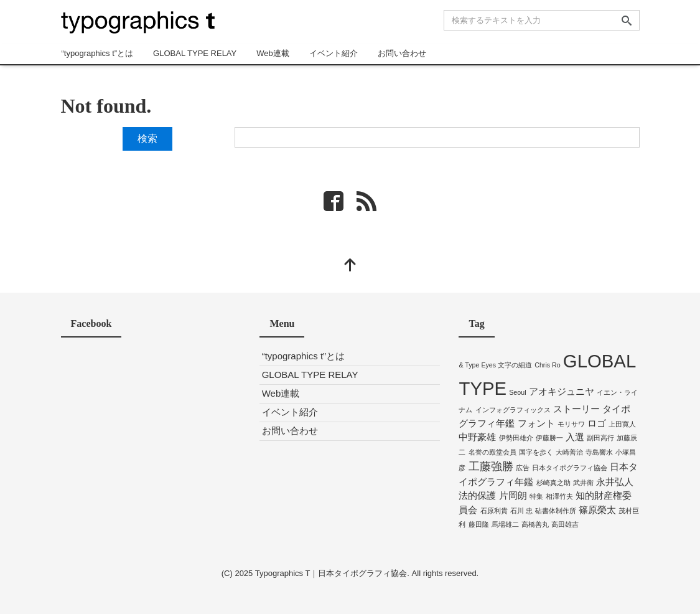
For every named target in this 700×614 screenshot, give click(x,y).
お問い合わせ (402, 53)
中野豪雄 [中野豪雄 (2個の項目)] (477, 437)
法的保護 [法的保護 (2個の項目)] (477, 495)
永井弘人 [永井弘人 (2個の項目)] (615, 482)
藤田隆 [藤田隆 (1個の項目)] (479, 524)
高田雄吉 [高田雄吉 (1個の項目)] (565, 524)
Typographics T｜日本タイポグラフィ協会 (331, 573)
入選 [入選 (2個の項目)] (575, 437)
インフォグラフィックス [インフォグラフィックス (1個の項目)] (513, 410)
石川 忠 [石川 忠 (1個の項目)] (521, 511)
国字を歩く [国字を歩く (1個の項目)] (536, 452)
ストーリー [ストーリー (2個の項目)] (576, 409)
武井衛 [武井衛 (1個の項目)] (583, 483)
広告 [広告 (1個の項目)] (523, 468)
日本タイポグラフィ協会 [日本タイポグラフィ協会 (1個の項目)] (570, 468)
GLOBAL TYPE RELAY (195, 53)
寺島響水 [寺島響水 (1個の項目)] (599, 452)
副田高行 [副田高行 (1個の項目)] (600, 438)
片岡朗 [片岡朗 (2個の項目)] (513, 495)
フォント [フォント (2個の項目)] (536, 423)
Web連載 (273, 53)
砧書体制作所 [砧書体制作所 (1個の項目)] (556, 511)
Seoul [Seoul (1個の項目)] (517, 392)
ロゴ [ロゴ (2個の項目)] (597, 423)
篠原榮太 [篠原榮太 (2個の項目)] (597, 510)
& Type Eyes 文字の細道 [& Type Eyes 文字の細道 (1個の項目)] (495, 365)
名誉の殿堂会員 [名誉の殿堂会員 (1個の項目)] (492, 452)
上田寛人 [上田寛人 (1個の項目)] (622, 424)
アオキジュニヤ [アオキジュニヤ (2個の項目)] (562, 391)
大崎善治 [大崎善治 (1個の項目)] (569, 452)
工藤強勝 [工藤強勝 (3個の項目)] (491, 466)
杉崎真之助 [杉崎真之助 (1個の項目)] (553, 483)
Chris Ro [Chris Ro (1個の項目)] (547, 365)
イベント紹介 (334, 53)
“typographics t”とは (98, 53)
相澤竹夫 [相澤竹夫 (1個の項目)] (559, 496)
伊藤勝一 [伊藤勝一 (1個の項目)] (549, 438)
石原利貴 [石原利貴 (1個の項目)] (494, 511)
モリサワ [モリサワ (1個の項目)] (571, 424)
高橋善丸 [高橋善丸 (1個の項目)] (535, 524)
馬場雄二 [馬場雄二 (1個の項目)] (505, 524)
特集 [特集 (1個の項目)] (536, 496)
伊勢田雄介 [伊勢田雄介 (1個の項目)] (516, 438)
